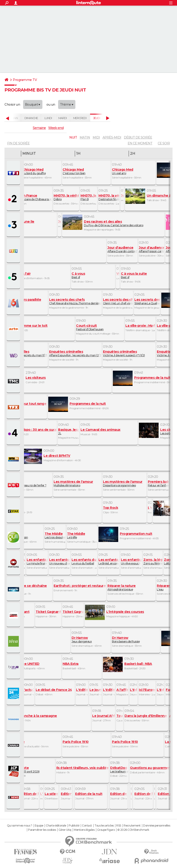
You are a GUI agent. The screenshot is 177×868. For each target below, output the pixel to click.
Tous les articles (104, 826)
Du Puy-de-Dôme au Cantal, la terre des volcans (113, 223)
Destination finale (109, 197)
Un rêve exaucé (131, 561)
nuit (73, 137)
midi (96, 137)
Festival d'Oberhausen (100, 327)
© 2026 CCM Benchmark (133, 830)
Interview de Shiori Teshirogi (21, 561)
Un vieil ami (133, 171)
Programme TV (25, 80)
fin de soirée (18, 143)
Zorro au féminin (153, 561)
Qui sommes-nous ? (20, 826)
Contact (87, 826)
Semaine (39, 128)
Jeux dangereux (91, 640)
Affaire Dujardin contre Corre (122, 249)
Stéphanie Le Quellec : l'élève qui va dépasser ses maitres (147, 301)
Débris (66, 197)
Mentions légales (84, 830)
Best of (93, 275)
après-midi (112, 137)
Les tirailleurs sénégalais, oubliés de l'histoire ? (119, 770)
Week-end (56, 128)
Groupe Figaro (106, 830)
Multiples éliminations (77, 483)
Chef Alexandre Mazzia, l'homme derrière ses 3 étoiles (75, 301)
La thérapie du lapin (24, 535)
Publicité (74, 826)
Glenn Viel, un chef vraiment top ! (118, 301)
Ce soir (164, 143)
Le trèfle (82, 535)
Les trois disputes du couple (55, 535)
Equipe (39, 826)
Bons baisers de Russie (136, 640)
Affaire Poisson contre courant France (151, 249)
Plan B (89, 197)
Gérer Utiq (65, 830)
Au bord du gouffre (42, 171)
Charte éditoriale (56, 826)
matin (85, 137)
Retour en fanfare (158, 483)
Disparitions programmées (125, 483)
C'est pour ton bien (86, 171)
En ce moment (140, 143)
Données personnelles (157, 826)
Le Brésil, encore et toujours (109, 561)
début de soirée (138, 137)
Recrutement (132, 826)
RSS (119, 826)
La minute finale (37, 561)
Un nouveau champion (59, 561)
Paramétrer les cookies (42, 830)
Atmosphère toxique (131, 587)
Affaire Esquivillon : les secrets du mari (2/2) (75, 353)
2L (68, 431)
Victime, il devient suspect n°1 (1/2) (129, 353)
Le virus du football (84, 561)
